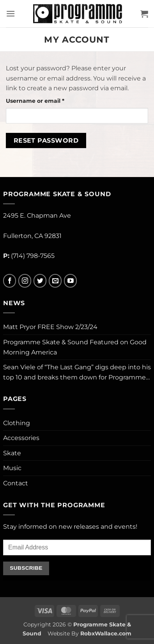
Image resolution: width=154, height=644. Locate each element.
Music (12, 468)
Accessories (21, 438)
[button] (11, 13)
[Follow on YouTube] (70, 281)
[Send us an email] (55, 281)
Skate (12, 453)
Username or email (48, 100)
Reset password (46, 140)
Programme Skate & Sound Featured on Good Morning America (75, 347)
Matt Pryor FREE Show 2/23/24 (50, 327)
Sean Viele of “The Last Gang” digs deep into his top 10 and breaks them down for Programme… (77, 372)
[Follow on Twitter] (40, 281)
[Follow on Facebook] (10, 281)
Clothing (17, 423)
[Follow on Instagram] (25, 281)
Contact (16, 483)
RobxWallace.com (106, 633)
